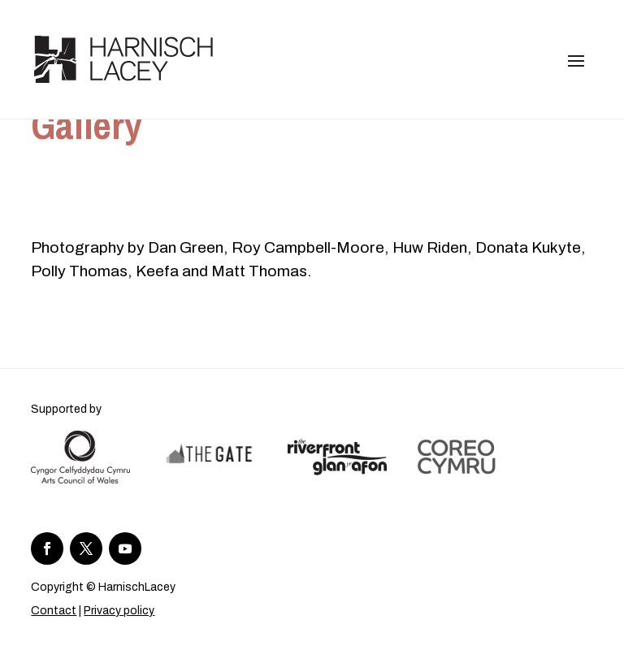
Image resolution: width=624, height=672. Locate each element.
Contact (54, 611)
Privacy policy (119, 611)
